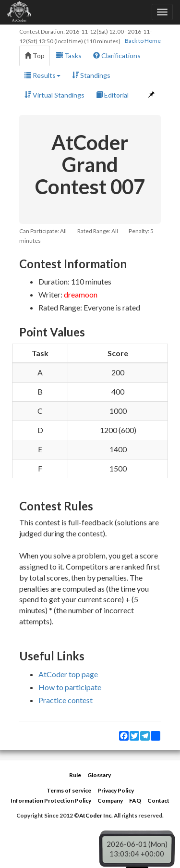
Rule (75, 775)
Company (110, 800)
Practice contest (66, 700)
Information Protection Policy (51, 800)
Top (35, 56)
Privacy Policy (116, 790)
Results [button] (42, 75)
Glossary (99, 775)
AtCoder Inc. (96, 815)
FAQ (135, 800)
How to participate (70, 687)
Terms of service (69, 790)
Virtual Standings (54, 95)
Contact (158, 800)
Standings (91, 75)
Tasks (69, 56)
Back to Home (143, 41)
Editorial (112, 95)
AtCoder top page (68, 674)
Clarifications (117, 56)
